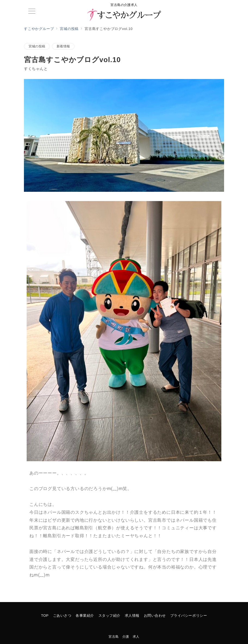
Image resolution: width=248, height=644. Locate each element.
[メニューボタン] (32, 12)
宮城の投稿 (37, 46)
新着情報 (63, 46)
